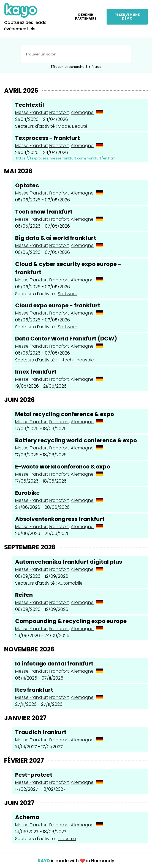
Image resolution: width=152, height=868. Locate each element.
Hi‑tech (65, 360)
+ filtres (95, 67)
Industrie (85, 360)
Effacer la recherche (68, 67)
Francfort (59, 112)
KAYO (44, 861)
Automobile (70, 583)
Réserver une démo (127, 17)
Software (68, 294)
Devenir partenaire (86, 17)
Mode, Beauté (73, 126)
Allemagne (82, 112)
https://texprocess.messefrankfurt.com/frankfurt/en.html (66, 158)
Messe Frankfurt (32, 112)
